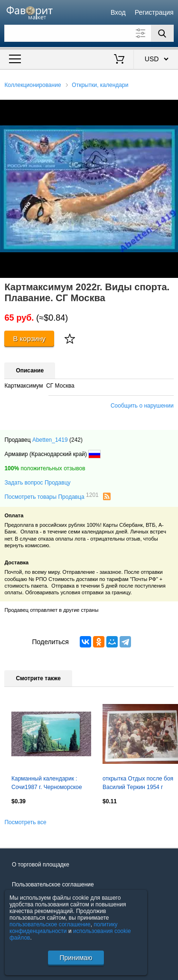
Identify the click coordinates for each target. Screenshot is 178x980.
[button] (169, 108)
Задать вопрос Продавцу (37, 483)
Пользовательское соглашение (53, 885)
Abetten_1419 (50, 440)
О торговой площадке (41, 865)
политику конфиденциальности (64, 928)
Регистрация (154, 12)
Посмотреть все (25, 822)
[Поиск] (162, 33)
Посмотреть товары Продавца (51, 496)
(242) (76, 440)
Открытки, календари (100, 85)
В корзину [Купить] (29, 338)
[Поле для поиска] (89, 33)
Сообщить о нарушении (142, 406)
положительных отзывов (45, 468)
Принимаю (76, 958)
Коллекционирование (33, 85)
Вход (118, 12)
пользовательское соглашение (50, 924)
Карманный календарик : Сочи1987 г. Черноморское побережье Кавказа (47, 784)
